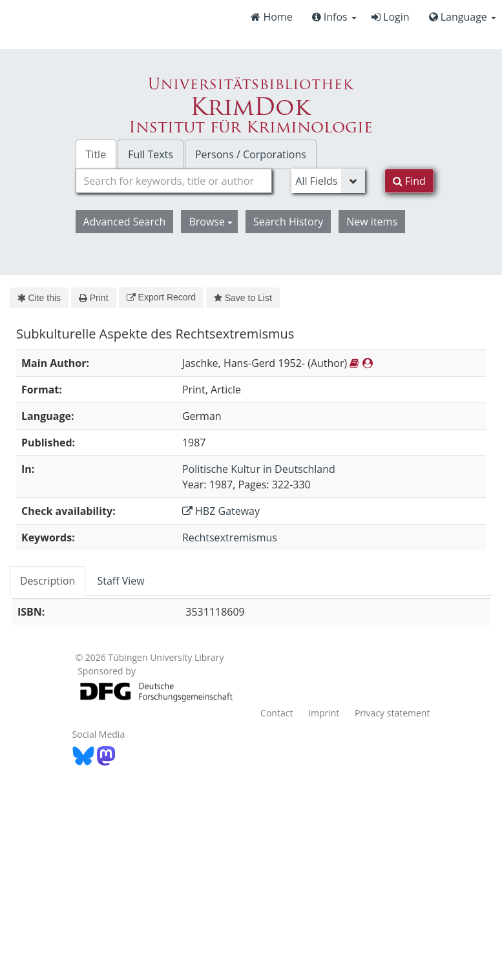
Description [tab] (47, 581)
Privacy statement (392, 713)
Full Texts (151, 154)
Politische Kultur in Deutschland (259, 469)
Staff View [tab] (120, 581)
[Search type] (328, 181)
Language (463, 17)
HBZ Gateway (221, 511)
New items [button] (372, 222)
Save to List (243, 298)
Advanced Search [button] (125, 222)
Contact (277, 713)
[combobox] (174, 181)
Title (96, 154)
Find (409, 181)
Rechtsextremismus (230, 537)
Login (391, 17)
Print (93, 298)
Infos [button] (334, 17)
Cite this (39, 298)
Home (271, 17)
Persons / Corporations (251, 154)
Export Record (161, 297)
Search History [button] (288, 222)
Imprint (324, 713)
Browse (211, 222)
